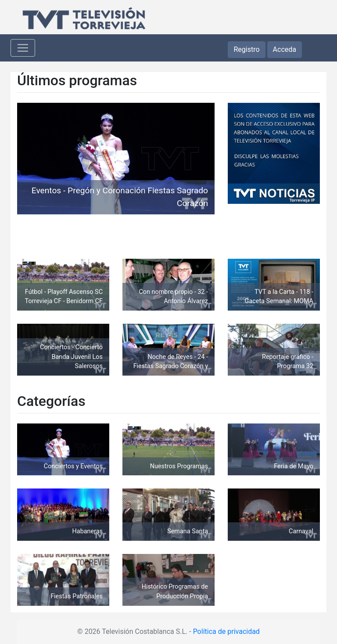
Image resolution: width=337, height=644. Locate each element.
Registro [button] (246, 49)
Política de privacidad (226, 631)
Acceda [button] (285, 49)
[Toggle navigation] (23, 48)
